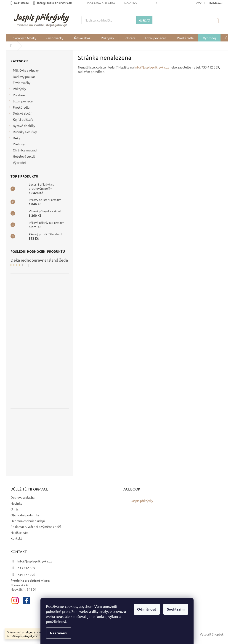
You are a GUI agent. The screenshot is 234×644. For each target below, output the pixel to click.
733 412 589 (26, 568)
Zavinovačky (22, 82)
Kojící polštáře (24, 119)
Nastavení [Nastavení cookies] (59, 633)
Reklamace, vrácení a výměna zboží (36, 526)
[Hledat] (117, 20)
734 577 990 (26, 575)
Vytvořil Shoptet (212, 634)
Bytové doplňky (22, 126)
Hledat (144, 20)
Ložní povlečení (22, 102)
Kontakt (16, 538)
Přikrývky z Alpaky (26, 70)
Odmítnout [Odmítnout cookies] (147, 609)
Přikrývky (17, 89)
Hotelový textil (24, 156)
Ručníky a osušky (23, 132)
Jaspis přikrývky (142, 501)
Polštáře (17, 95)
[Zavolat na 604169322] (22, 3)
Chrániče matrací (25, 150)
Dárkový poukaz (24, 77)
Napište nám (20, 532)
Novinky (131, 3)
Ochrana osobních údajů (28, 521)
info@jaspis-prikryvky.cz (152, 67)
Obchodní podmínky (25, 515)
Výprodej (20, 162)
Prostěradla (19, 108)
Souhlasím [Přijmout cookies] (176, 609)
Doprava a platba (101, 3)
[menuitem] (23, 38)
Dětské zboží (20, 114)
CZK (199, 3)
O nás (15, 509)
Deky (14, 138)
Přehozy (19, 144)
